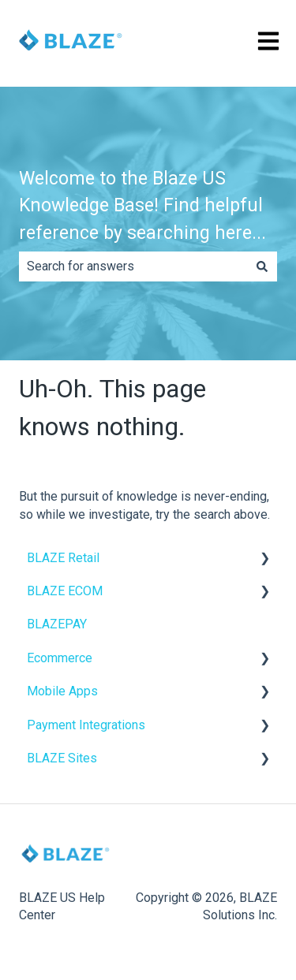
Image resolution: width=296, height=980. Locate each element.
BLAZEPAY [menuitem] (57, 624)
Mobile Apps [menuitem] (62, 691)
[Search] (262, 266)
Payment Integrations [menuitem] (86, 725)
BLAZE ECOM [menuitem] (65, 591)
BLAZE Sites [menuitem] (62, 758)
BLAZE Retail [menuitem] (63, 558)
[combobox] (133, 266)
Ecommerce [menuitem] (60, 658)
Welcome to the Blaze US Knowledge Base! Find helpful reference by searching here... (142, 206)
